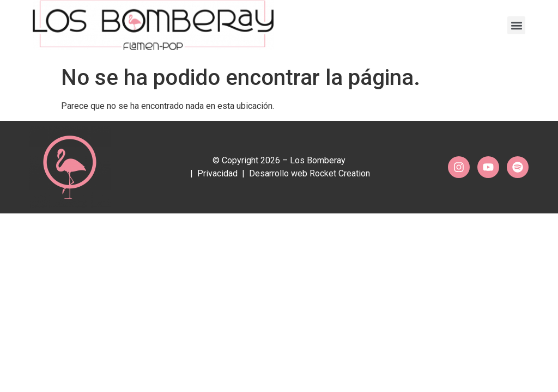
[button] (516, 22)
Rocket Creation (340, 173)
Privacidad (217, 173)
